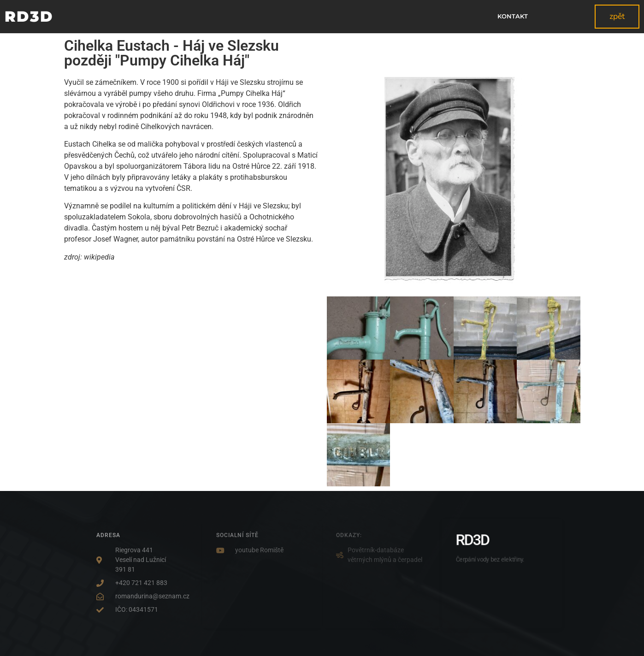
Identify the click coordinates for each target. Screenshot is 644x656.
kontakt (513, 16)
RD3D (29, 16)
